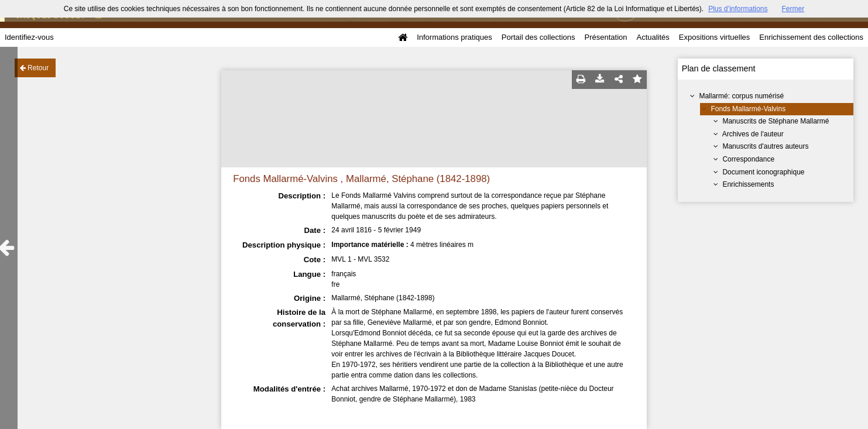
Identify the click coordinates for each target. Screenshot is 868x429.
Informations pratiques (454, 37)
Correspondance (748, 159)
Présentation (605, 37)
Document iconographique (763, 172)
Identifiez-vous (29, 37)
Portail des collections (538, 37)
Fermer (793, 9)
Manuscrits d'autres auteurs (765, 146)
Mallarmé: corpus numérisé (741, 96)
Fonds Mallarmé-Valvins (748, 109)
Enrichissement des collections (811, 37)
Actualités (653, 37)
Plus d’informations (738, 9)
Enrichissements (748, 184)
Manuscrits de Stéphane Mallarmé (776, 121)
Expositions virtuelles (714, 37)
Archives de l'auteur (753, 134)
